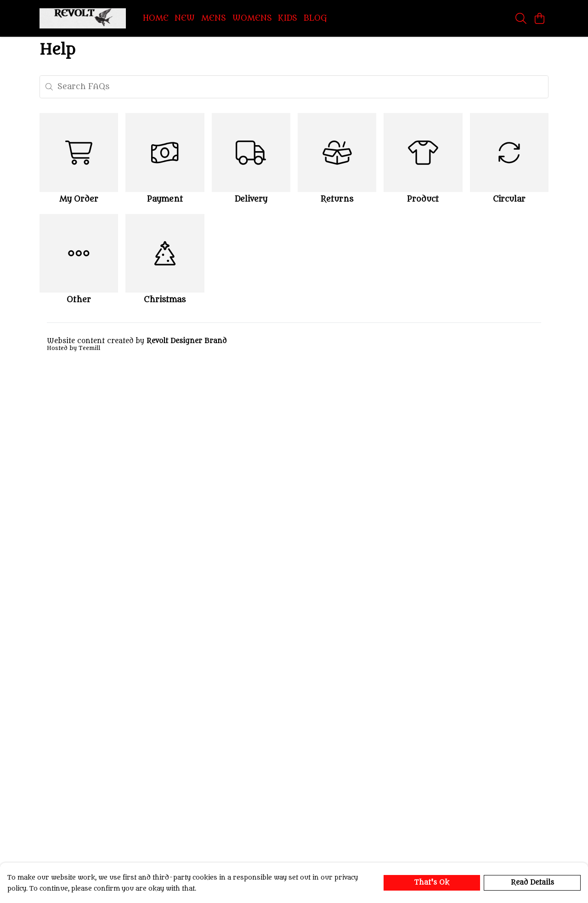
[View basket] (539, 18)
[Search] (521, 18)
